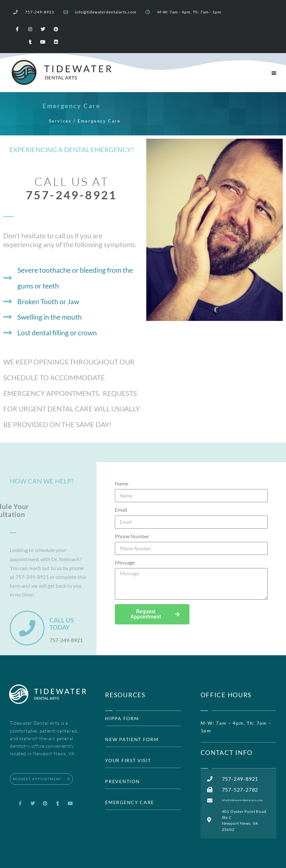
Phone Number (132, 536)
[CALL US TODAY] (27, 628)
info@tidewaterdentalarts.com (106, 12)
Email (121, 510)
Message (125, 562)
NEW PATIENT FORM (132, 740)
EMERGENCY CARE (130, 802)
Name (122, 483)
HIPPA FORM (122, 719)
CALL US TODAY (62, 624)
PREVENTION (122, 781)
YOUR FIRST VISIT (128, 760)
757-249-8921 (40, 12)
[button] (274, 73)
